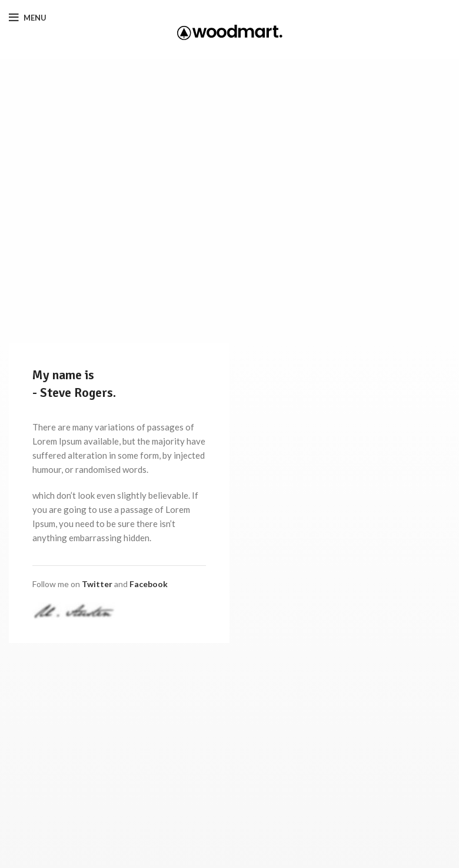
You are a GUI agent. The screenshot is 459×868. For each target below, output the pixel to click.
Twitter (97, 584)
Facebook (149, 584)
